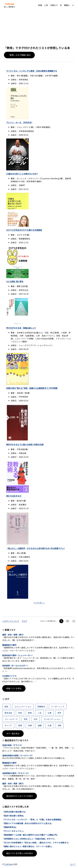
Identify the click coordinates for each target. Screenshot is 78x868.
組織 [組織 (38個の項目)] (40, 725)
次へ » (42, 603)
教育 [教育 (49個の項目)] (30, 713)
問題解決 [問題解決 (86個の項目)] (41, 706)
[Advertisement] (39, 28)
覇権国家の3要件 (9, 645)
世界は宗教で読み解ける (15, 812)
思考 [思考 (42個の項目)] (26, 719)
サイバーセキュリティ (14, 831)
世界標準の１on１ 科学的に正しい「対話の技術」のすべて (29, 839)
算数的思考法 (10, 827)
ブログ (24, 621)
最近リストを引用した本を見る (20, 853)
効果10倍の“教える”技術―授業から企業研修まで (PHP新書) (32, 388)
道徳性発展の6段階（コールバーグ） (18, 755)
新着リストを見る (14, 688)
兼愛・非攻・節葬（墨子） (14, 635)
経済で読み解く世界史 (14, 816)
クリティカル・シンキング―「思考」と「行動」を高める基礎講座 (33, 819)
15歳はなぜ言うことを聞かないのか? (22, 174)
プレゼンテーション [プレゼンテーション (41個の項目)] (52, 719)
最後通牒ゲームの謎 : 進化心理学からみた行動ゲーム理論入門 (30, 835)
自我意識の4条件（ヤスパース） (16, 773)
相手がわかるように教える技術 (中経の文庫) (25, 444)
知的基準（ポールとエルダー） (15, 666)
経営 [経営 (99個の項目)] (6, 706)
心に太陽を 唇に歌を (15, 281)
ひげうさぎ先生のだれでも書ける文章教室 (24, 230)
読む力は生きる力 (14, 496)
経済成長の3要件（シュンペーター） (18, 655)
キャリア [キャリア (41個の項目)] (8, 725)
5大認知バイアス (9, 676)
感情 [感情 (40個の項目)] (20, 725)
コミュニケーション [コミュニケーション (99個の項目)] (23, 706)
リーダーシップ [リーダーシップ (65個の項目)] (58, 706)
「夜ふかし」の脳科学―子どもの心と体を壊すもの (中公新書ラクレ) (35, 548)
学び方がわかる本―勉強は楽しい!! (21, 328)
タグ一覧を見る (13, 733)
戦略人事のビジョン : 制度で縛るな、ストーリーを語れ (28, 846)
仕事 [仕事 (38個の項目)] (50, 725)
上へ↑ (73, 864)
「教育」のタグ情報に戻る (19, 55)
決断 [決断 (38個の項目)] (59, 725)
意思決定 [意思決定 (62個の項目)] (8, 713)
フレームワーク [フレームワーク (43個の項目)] (11, 719)
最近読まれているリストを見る (20, 796)
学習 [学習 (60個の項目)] (20, 713)
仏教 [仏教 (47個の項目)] (50, 713)
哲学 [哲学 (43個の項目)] (59, 713)
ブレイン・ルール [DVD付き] (19, 122)
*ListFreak (9, 4)
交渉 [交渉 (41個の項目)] (35, 719)
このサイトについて (11, 621)
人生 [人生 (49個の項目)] (40, 713)
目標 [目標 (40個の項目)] (30, 725)
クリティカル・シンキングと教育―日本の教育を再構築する (32, 71)
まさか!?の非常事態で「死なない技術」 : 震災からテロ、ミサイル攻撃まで (36, 843)
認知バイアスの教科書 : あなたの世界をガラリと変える (28, 823)
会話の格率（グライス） (13, 745)
